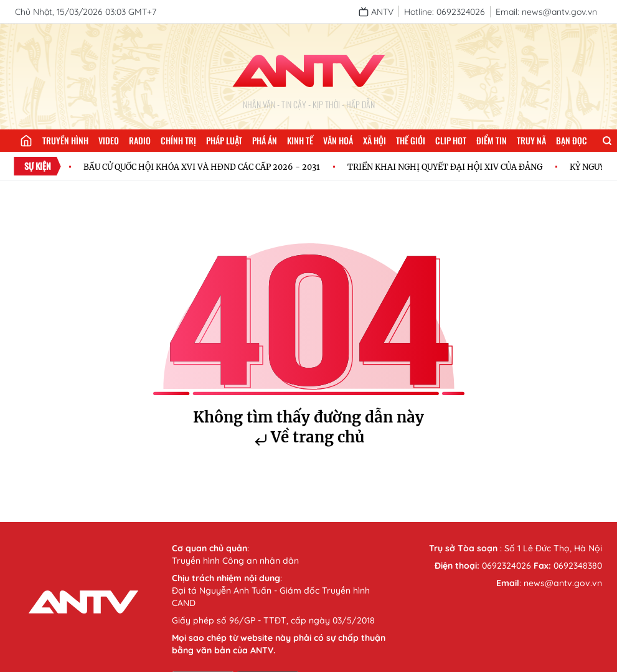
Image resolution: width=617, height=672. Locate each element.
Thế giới (411, 140)
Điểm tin (492, 140)
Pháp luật (224, 140)
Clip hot (451, 140)
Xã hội (374, 140)
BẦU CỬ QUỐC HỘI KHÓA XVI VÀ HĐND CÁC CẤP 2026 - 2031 (202, 167)
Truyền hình (65, 140)
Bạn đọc (572, 140)
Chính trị (178, 140)
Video (109, 140)
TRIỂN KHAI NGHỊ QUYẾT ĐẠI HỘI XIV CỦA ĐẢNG (445, 167)
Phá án (265, 140)
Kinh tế (300, 140)
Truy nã (531, 140)
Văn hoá (338, 140)
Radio (140, 140)
